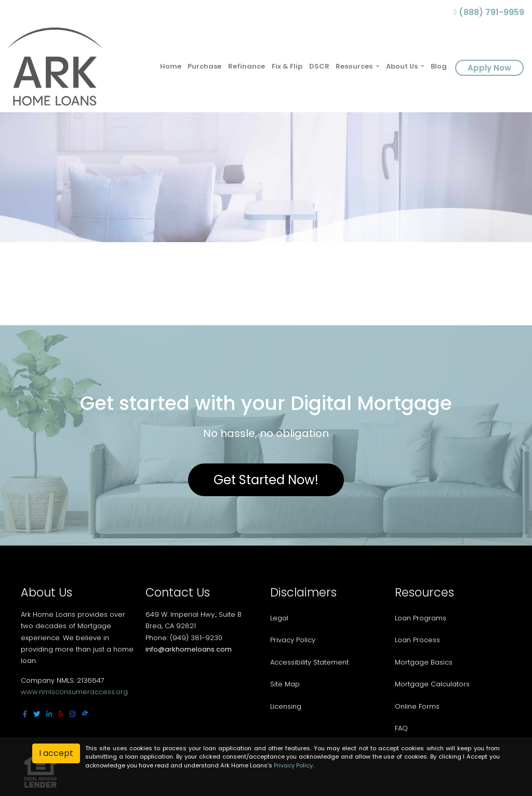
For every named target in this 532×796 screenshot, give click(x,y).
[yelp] (61, 714)
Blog (439, 66)
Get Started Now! (266, 480)
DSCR (319, 66)
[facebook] (25, 714)
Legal (279, 618)
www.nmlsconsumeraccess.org (74, 692)
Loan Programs (421, 618)
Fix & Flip (287, 66)
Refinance (247, 66)
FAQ (401, 728)
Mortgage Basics (424, 662)
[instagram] (72, 714)
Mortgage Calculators (432, 684)
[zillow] (85, 714)
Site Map (285, 684)
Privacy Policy (293, 640)
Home (171, 66)
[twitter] (37, 714)
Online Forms (417, 706)
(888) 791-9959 (489, 12)
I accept (56, 753)
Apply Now (489, 68)
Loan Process (417, 640)
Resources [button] (355, 66)
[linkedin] (49, 714)
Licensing (286, 706)
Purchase (204, 66)
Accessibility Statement (309, 662)
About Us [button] (403, 66)
